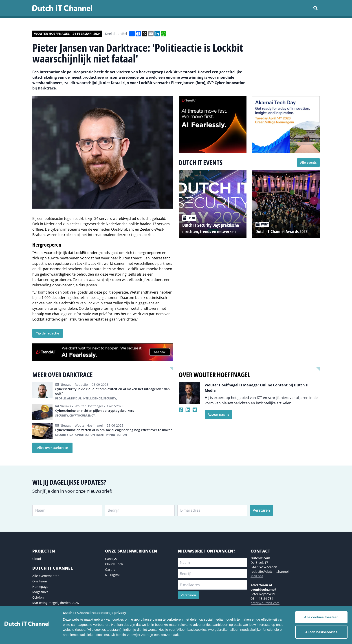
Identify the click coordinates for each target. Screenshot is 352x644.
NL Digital (112, 575)
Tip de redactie (48, 333)
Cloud (37, 559)
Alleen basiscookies (321, 632)
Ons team (40, 581)
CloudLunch (114, 564)
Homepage (40, 587)
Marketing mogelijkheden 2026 (56, 603)
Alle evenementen (46, 576)
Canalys (111, 559)
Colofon (38, 597)
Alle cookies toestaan (321, 617)
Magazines (40, 592)
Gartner (111, 569)
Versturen (261, 510)
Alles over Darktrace (52, 448)
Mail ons (257, 576)
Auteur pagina (219, 414)
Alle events (308, 162)
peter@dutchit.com (265, 603)
